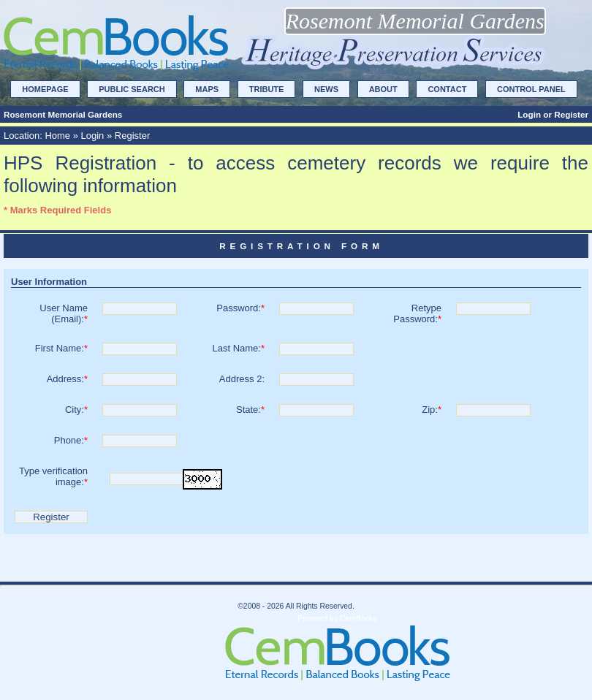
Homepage (45, 89)
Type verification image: (53, 476)
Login (529, 114)
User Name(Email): (64, 313)
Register (571, 114)
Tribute (267, 89)
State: (250, 410)
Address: (67, 379)
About (383, 89)
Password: (240, 308)
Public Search (132, 89)
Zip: (432, 410)
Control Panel (531, 89)
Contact (447, 89)
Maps (207, 89)
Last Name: (238, 348)
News (326, 89)
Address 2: (242, 379)
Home (57, 136)
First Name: (61, 348)
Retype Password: (417, 313)
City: (76, 410)
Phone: (71, 440)
